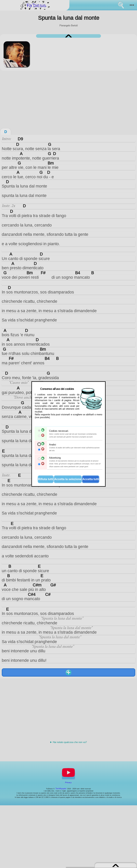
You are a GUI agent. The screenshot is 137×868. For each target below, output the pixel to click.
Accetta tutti (91, 479)
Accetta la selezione (68, 479)
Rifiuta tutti (46, 479)
